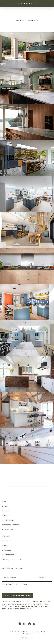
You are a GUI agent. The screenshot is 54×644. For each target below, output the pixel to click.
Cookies (27, 634)
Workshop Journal (11, 525)
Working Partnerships (12, 559)
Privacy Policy (39, 631)
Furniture (7, 541)
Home (5, 502)
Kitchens (6, 536)
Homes (6, 545)
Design (6, 515)
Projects (6, 511)
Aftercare (7, 550)
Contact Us (8, 529)
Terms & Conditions (18, 631)
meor (30, 638)
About (5, 506)
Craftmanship (8, 520)
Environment (8, 555)
